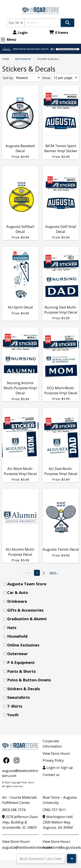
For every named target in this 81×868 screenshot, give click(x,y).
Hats (12, 628)
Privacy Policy (53, 760)
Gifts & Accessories (25, 610)
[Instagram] (16, 760)
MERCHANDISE (23, 59)
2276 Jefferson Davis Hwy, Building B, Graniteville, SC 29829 (20, 822)
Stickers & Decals (24, 689)
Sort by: (8, 78)
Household (17, 636)
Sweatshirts (18, 697)
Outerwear (18, 654)
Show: (47, 78)
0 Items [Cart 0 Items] (59, 32)
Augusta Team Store (27, 584)
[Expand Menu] (3, 40)
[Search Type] (16, 23)
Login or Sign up (58, 768)
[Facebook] (7, 760)
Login (20, 32)
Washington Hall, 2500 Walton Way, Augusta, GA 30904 (58, 822)
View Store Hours (56, 753)
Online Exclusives (23, 645)
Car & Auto (18, 592)
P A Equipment (21, 662)
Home (6, 59)
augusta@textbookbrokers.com (27, 847)
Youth (13, 715)
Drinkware (17, 601)
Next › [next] (53, 573)
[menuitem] (42, 584)
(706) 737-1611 (54, 810)
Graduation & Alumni (27, 619)
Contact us (51, 775)
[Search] (43, 23)
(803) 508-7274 (14, 810)
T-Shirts (15, 706)
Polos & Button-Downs (29, 680)
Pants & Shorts (21, 671)
